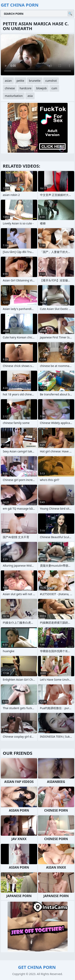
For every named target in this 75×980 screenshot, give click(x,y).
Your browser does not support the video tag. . (37, 55)
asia (30, 96)
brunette (35, 81)
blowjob (41, 88)
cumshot (51, 81)
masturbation (14, 96)
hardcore (25, 88)
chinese (10, 88)
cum (54, 88)
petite (20, 81)
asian (8, 81)
